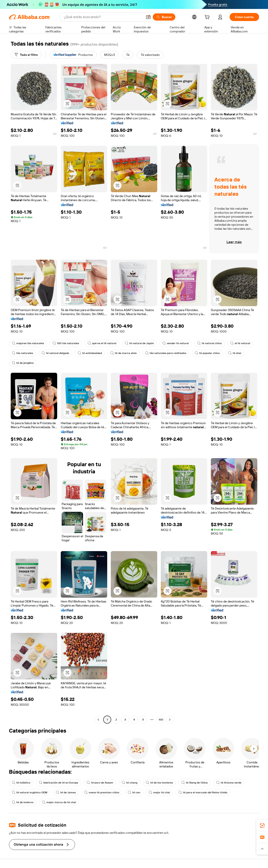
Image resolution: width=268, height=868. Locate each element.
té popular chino (207, 353)
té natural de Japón (139, 343)
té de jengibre (23, 363)
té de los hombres (159, 783)
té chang (130, 783)
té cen (134, 792)
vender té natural (176, 343)
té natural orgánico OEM (30, 792)
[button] (148, 17)
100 (161, 720)
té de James (66, 792)
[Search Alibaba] (103, 17)
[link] (262, 826)
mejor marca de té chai (59, 802)
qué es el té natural (102, 343)
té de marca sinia (124, 353)
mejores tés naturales (28, 343)
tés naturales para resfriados (166, 353)
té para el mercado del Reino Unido (203, 792)
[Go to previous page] (98, 720)
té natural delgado (55, 353)
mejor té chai (159, 792)
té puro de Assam (100, 783)
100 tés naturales (66, 343)
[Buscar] (164, 17)
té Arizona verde (229, 783)
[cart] (208, 18)
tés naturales (22, 353)
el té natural (240, 343)
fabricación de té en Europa (59, 783)
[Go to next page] (170, 720)
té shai (235, 353)
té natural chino (209, 343)
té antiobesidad (90, 353)
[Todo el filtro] (26, 55)
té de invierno (23, 802)
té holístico (21, 783)
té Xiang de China (195, 783)
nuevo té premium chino (102, 792)
